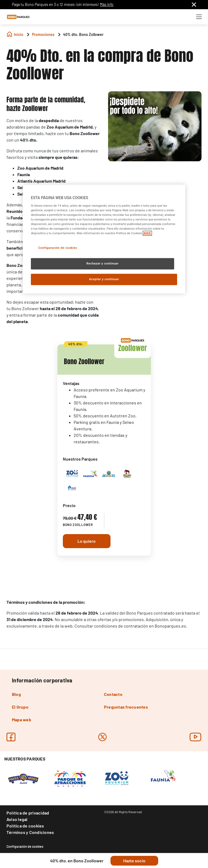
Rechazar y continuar (103, 263)
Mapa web (22, 720)
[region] (104, 239)
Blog (16, 694)
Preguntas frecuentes (126, 707)
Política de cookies (25, 826)
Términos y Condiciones (30, 832)
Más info (107, 4)
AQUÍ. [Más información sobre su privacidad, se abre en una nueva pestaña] (147, 233)
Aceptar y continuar (104, 279)
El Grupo (20, 707)
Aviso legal (17, 819)
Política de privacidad (28, 813)
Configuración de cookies (25, 846)
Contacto (113, 694)
